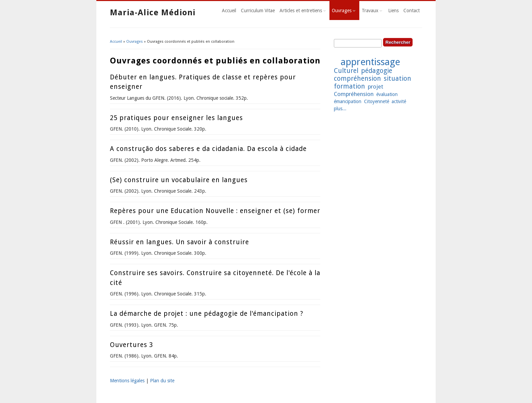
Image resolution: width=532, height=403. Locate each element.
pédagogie (377, 71)
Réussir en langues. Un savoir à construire (179, 242)
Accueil (229, 11)
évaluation (387, 94)
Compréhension (354, 94)
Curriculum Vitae (258, 11)
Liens (393, 11)
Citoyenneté (377, 101)
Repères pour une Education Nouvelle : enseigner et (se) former (215, 211)
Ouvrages (343, 12)
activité (399, 101)
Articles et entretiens (302, 12)
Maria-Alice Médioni (153, 13)
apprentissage (370, 62)
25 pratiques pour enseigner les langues (176, 118)
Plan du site (162, 381)
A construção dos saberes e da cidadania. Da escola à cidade (208, 149)
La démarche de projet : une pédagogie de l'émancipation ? (207, 314)
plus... (340, 109)
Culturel (346, 71)
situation (397, 79)
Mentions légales (127, 381)
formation (349, 86)
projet (376, 87)
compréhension (357, 79)
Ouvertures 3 (131, 345)
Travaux (371, 12)
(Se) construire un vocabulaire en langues (179, 180)
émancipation (348, 101)
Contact (412, 11)
